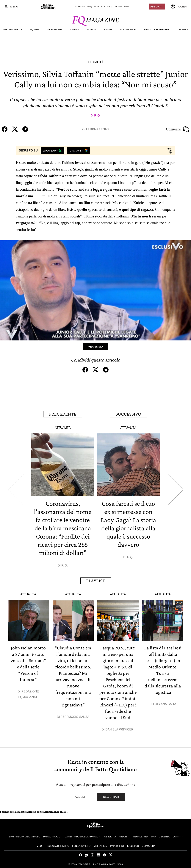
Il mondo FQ (122, 7)
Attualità (95, 62)
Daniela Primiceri (120, 729)
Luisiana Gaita (165, 704)
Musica (91, 30)
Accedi (80, 797)
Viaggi (108, 30)
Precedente (63, 414)
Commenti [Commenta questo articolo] (178, 129)
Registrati (111, 797)
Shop (110, 7)
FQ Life (35, 30)
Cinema (75, 30)
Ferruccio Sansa (75, 717)
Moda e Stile (128, 30)
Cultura (183, 30)
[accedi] (179, 7)
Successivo (128, 414)
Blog (90, 7)
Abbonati (157, 7)
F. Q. (97, 115)
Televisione (54, 30)
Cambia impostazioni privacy (82, 837)
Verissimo (95, 347)
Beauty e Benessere (157, 30)
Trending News (12, 30)
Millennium (100, 7)
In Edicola (80, 7)
